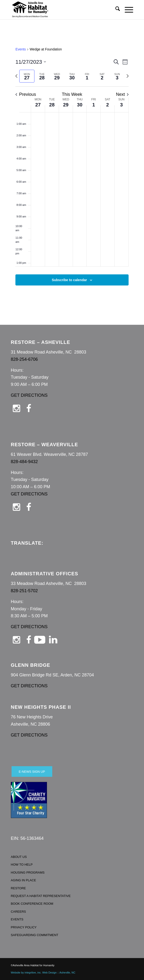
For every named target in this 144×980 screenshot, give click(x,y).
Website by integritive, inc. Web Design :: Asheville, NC (43, 973)
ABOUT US (19, 857)
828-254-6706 (24, 359)
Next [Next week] (122, 94)
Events (21, 49)
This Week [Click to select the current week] (72, 94)
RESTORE (18, 888)
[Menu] (127, 10)
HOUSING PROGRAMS (28, 872)
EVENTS (17, 919)
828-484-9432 (24, 462)
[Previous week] (16, 76)
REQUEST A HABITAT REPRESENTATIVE (41, 896)
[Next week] (128, 76)
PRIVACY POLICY (24, 927)
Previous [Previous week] (26, 94)
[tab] (27, 76)
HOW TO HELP (22, 865)
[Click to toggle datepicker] (31, 62)
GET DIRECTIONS (29, 395)
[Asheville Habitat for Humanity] (60, 10)
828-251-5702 (24, 591)
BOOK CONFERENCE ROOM (32, 904)
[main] (72, 172)
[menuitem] (115, 10)
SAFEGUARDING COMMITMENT (35, 935)
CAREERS (18, 912)
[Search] (115, 10)
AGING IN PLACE (23, 880)
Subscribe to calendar (69, 280)
